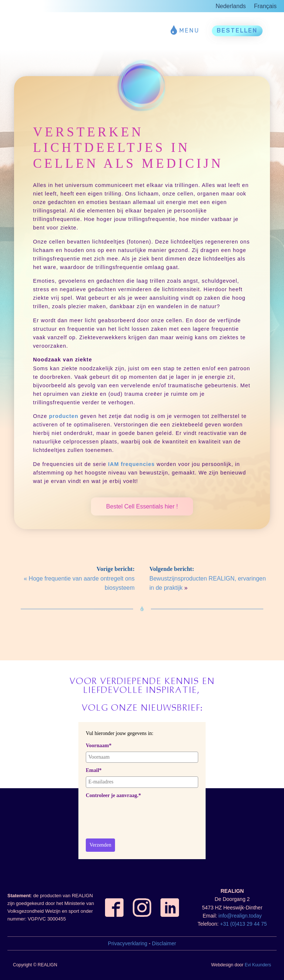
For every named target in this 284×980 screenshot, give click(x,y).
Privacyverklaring (128, 943)
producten (64, 416)
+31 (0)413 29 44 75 (244, 924)
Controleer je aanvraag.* (113, 795)
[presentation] (142, 816)
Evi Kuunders (258, 965)
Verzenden (100, 845)
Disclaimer (164, 943)
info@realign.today (240, 916)
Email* (94, 770)
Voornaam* (99, 746)
